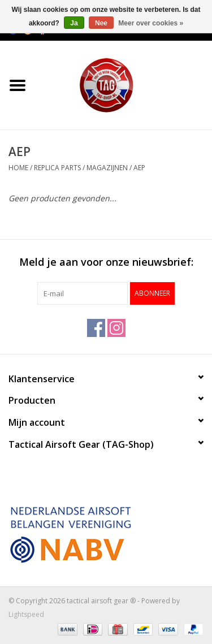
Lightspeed (26, 614)
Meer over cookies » (151, 23)
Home (18, 168)
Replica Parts (57, 168)
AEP (139, 168)
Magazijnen (107, 168)
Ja (74, 23)
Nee (101, 23)
